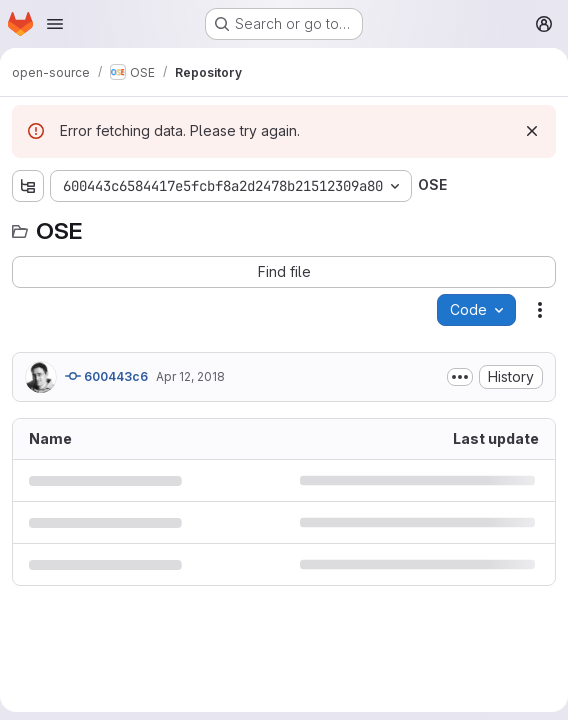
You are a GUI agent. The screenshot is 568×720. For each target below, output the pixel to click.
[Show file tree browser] (28, 186)
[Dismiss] (532, 131)
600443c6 (106, 376)
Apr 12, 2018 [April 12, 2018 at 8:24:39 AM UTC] (190, 376)
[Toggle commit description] (460, 377)
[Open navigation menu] (55, 24)
